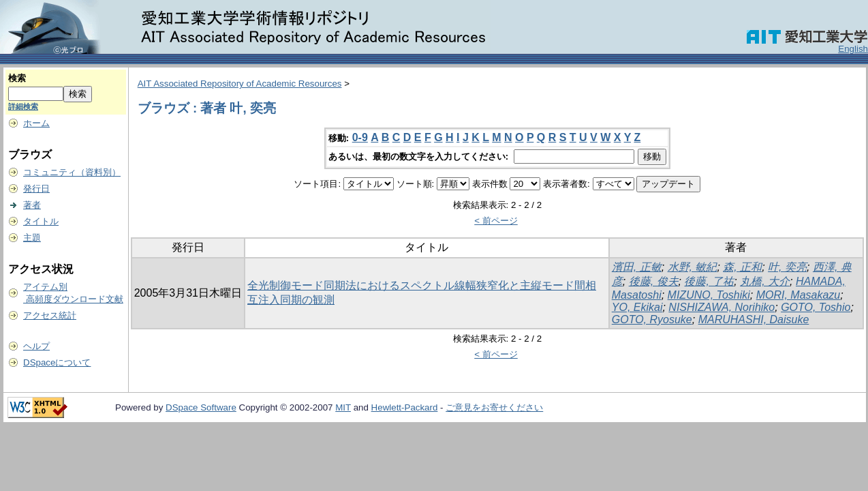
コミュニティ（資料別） (72, 172)
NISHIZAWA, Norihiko (722, 307)
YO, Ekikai (637, 307)
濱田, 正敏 (637, 267)
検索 (17, 78)
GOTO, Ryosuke (652, 319)
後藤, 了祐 (709, 281)
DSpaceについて (57, 362)
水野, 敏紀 (693, 267)
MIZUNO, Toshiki (709, 295)
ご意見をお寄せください (494, 407)
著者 (32, 205)
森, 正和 (742, 267)
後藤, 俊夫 (654, 281)
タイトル (41, 221)
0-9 (360, 137)
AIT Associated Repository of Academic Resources (240, 84)
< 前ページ (496, 221)
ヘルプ (36, 346)
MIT (343, 407)
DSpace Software (201, 407)
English (853, 49)
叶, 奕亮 (787, 267)
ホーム (36, 123)
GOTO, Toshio (816, 307)
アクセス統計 (50, 315)
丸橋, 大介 (765, 281)
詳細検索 (23, 106)
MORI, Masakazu (799, 295)
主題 (32, 238)
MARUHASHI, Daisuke (754, 319)
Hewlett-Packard (405, 407)
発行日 (36, 189)
